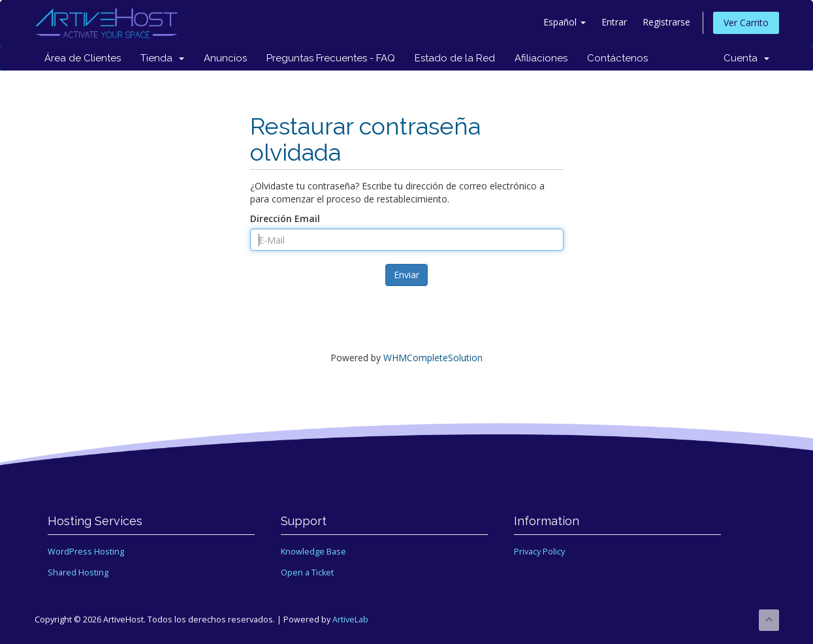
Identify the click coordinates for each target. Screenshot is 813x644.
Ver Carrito (746, 23)
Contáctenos (617, 58)
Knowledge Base (313, 552)
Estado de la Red (455, 58)
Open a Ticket (307, 572)
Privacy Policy (539, 552)
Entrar (614, 22)
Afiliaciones (541, 58)
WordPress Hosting (86, 552)
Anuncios (225, 58)
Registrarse (666, 22)
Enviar (406, 275)
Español (565, 22)
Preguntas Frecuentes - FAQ (331, 58)
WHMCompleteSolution (433, 358)
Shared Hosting (78, 572)
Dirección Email (285, 218)
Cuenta (746, 58)
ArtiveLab (350, 620)
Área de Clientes (83, 58)
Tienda (162, 58)
